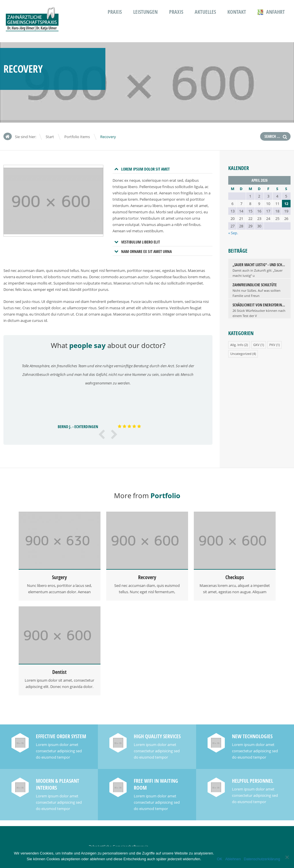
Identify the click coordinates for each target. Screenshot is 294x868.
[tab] (163, 169)
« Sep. (233, 233)
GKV (256, 345)
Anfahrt (271, 12)
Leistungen (145, 12)
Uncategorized (241, 354)
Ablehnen (233, 859)
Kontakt (237, 12)
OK (219, 859)
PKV (272, 345)
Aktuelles (205, 12)
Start (50, 137)
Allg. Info (237, 345)
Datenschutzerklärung (262, 859)
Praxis (115, 12)
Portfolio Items (77, 137)
